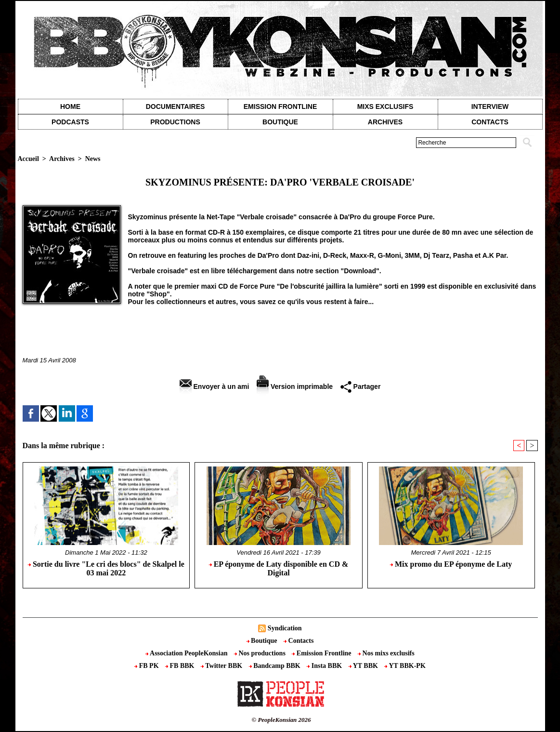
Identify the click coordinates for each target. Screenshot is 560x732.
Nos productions (260, 653)
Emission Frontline (280, 106)
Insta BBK (325, 666)
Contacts (299, 641)
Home (70, 106)
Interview (490, 106)
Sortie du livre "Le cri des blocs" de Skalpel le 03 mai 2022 (106, 568)
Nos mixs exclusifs (386, 653)
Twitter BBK (222, 666)
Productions (175, 122)
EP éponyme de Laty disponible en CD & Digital (279, 568)
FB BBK (181, 666)
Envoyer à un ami (215, 386)
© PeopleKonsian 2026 (281, 720)
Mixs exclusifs (385, 106)
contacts (490, 122)
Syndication (285, 628)
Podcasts (70, 122)
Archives (385, 122)
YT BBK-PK (405, 666)
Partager (361, 386)
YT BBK (364, 666)
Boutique (280, 122)
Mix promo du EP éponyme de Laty (451, 564)
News (93, 159)
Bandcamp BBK (276, 666)
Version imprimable (295, 386)
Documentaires (176, 106)
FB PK (147, 666)
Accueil (28, 159)
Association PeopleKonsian (187, 653)
